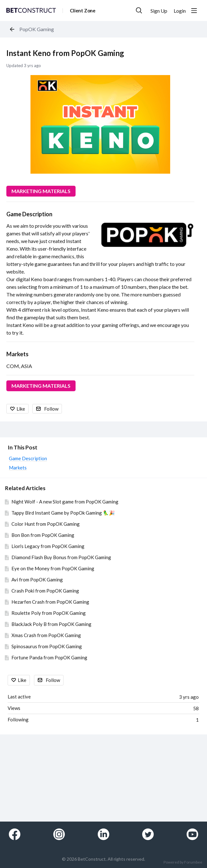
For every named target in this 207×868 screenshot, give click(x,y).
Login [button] (180, 11)
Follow (51, 409)
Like (21, 409)
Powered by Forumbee (183, 862)
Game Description (29, 214)
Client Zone (83, 10)
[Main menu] (194, 10)
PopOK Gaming (37, 29)
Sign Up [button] (159, 11)
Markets (17, 354)
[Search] (139, 10)
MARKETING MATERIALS (41, 191)
